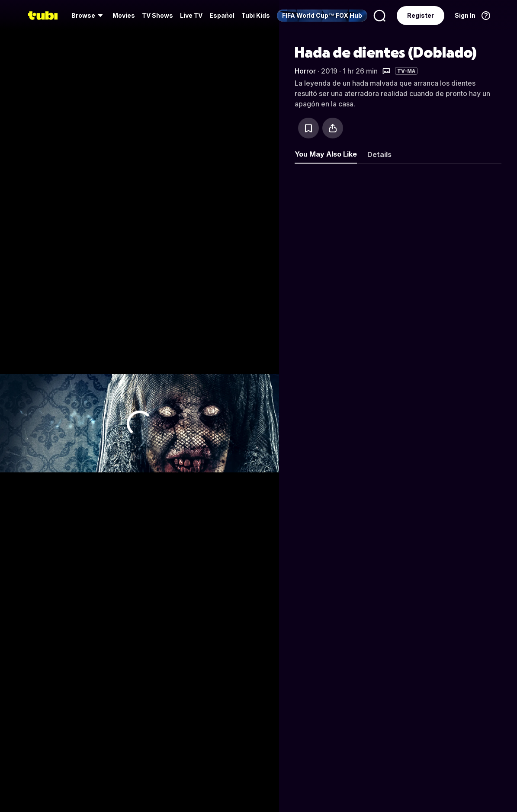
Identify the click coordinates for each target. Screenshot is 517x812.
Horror (305, 71)
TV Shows (157, 15)
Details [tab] (379, 154)
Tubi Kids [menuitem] (256, 15)
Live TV (191, 15)
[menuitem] (88, 16)
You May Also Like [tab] (326, 154)
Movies (124, 15)
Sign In (465, 15)
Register (421, 15)
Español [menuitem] (222, 15)
